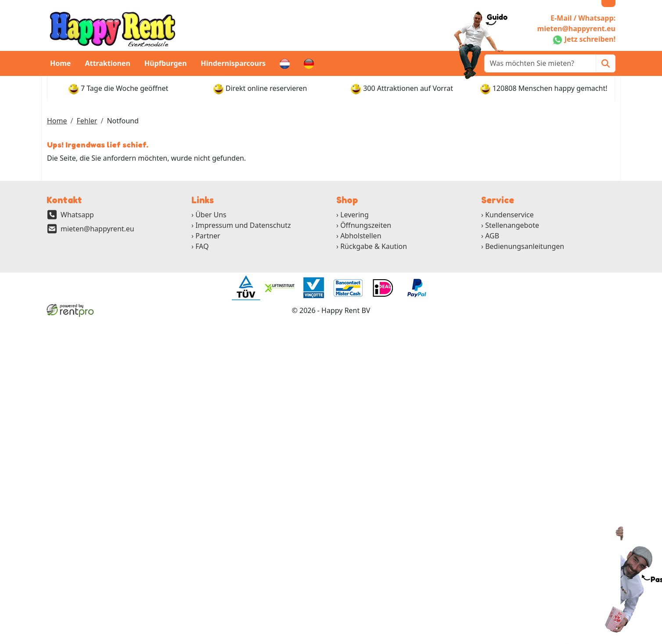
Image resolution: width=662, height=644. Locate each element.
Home (60, 63)
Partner (208, 236)
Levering (354, 215)
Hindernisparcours (233, 63)
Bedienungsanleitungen (525, 246)
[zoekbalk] (540, 63)
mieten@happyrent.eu (97, 229)
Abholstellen (361, 236)
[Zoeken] (606, 63)
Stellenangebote (512, 225)
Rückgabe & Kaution (374, 246)
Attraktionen (107, 63)
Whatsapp (77, 215)
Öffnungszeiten (366, 225)
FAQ (202, 246)
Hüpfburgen (166, 63)
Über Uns (211, 215)
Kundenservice (509, 215)
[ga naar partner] (245, 288)
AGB (492, 236)
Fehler (87, 121)
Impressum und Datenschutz (243, 225)
